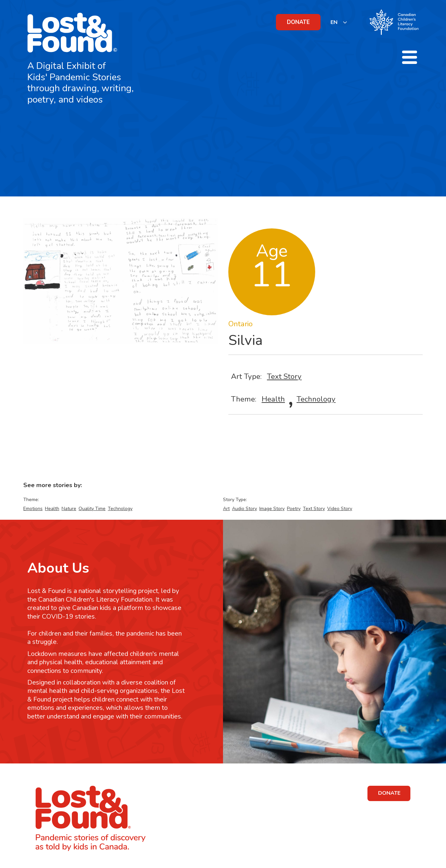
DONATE (298, 22)
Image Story (272, 509)
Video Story (340, 509)
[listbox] (339, 22)
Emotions (33, 509)
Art (226, 509)
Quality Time (92, 509)
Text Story (284, 376)
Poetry (294, 509)
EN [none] (334, 22)
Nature (69, 509)
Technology (316, 399)
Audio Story (244, 509)
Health (273, 399)
